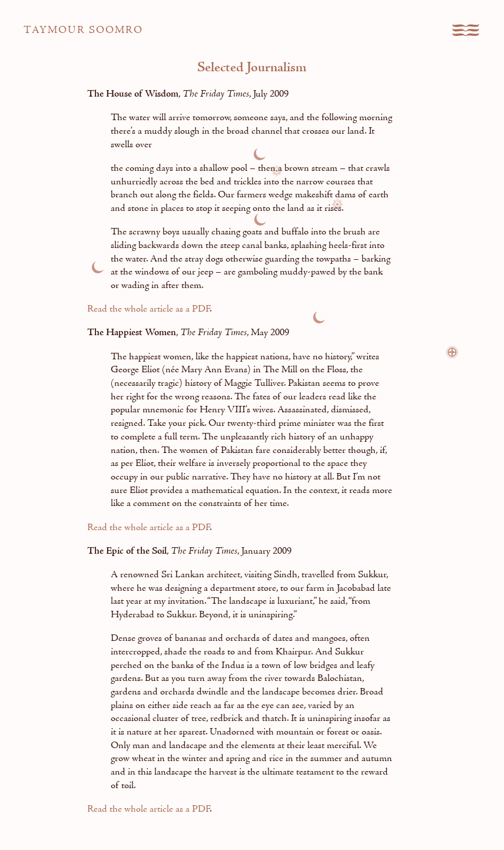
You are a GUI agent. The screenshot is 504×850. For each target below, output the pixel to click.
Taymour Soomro (83, 30)
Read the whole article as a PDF (148, 309)
